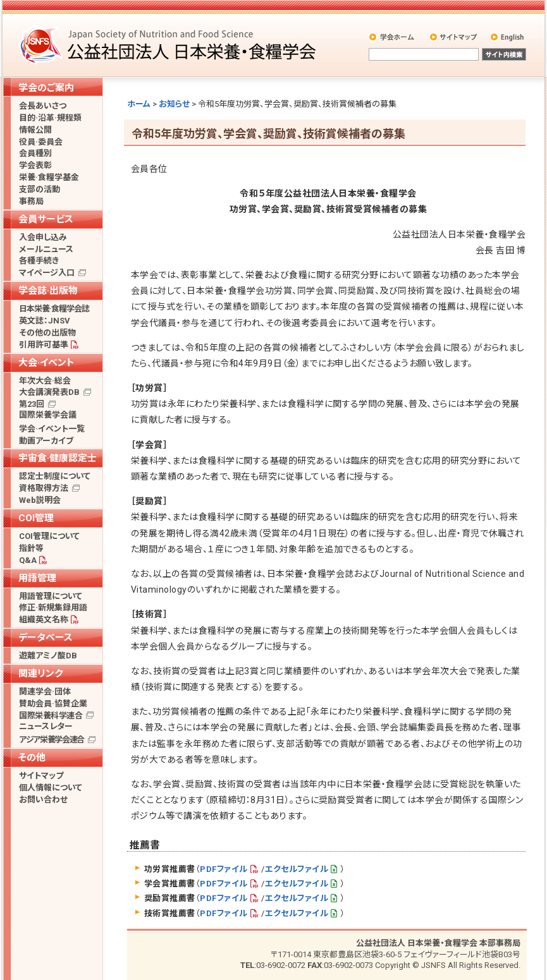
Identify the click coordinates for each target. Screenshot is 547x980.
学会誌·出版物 (48, 291)
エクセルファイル (297, 869)
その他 (32, 758)
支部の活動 (40, 189)
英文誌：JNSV (45, 321)
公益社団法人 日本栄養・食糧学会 (169, 45)
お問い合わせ (43, 800)
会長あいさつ (43, 106)
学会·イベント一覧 (52, 429)
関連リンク (40, 674)
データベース (46, 638)
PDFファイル (224, 869)
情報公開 (35, 130)
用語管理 (37, 578)
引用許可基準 (44, 345)
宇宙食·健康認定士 (58, 458)
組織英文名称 (44, 620)
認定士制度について (55, 476)
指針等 (31, 548)
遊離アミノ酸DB (48, 656)
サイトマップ (454, 37)
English (508, 37)
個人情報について (51, 788)
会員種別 (35, 153)
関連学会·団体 (45, 692)
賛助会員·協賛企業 (53, 704)
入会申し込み (43, 237)
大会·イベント (46, 363)
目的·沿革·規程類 (50, 118)
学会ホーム (392, 37)
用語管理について (51, 596)
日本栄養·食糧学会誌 (54, 309)
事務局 (31, 201)
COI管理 (36, 518)
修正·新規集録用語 (53, 608)
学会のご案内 (46, 88)
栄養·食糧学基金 (49, 177)
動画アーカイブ (46, 441)
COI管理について (49, 536)
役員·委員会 (41, 142)
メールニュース (46, 249)
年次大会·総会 (45, 381)
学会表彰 (35, 165)
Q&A (28, 560)
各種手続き (39, 261)
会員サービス (46, 219)
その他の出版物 (47, 333)
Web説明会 (40, 500)
